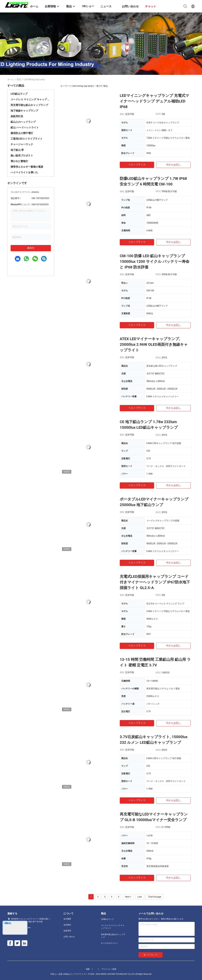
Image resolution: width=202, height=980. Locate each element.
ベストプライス (137, 165)
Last (140, 897)
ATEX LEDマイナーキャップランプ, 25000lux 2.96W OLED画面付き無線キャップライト (154, 344)
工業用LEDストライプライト (27, 139)
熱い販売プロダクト (22, 156)
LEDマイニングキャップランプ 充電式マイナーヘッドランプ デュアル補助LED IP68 (154, 101)
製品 (19, 79)
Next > (128, 897)
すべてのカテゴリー (109, 943)
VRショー (88, 6)
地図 (88, 969)
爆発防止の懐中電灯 (22, 133)
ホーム (11, 79)
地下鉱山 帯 (17, 150)
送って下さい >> (150, 955)
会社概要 (67, 919)
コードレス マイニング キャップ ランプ (31, 99)
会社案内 (67, 925)
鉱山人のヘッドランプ (23, 122)
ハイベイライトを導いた (24, 172)
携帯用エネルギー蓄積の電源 (27, 167)
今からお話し (173, 165)
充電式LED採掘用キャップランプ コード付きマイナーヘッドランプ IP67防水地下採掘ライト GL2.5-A (155, 582)
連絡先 (31, 248)
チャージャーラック (22, 144)
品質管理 (67, 931)
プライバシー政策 (109, 969)
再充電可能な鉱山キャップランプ (29, 105)
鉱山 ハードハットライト (25, 127)
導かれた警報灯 (19, 161)
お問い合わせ (69, 937)
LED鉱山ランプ (19, 94)
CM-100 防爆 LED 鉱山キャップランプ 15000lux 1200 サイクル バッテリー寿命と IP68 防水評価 (155, 262)
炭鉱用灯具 (17, 116)
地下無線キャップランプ (24, 111)
